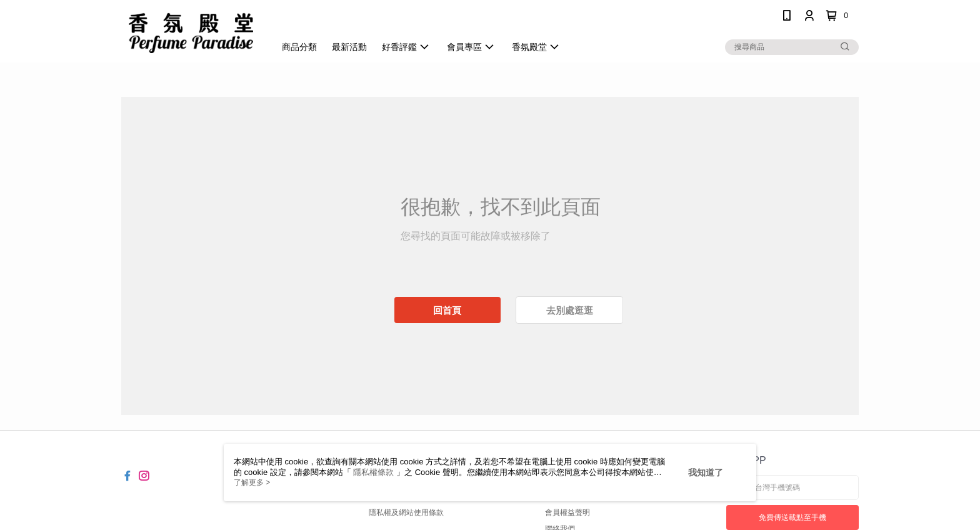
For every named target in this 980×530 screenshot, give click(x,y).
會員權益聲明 (567, 512)
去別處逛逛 (570, 310)
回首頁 (447, 310)
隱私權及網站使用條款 (406, 512)
